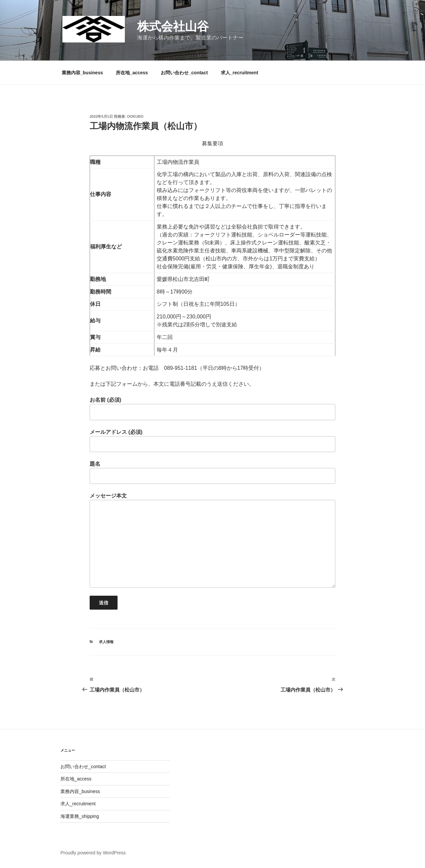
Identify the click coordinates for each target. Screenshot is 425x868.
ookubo (135, 116)
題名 (212, 472)
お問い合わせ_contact (184, 73)
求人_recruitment (240, 73)
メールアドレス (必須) (212, 441)
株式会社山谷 (173, 26)
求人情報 (106, 642)
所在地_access (132, 73)
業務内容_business (82, 73)
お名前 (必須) (212, 408)
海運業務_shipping (80, 816)
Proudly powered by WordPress (93, 853)
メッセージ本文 (212, 540)
